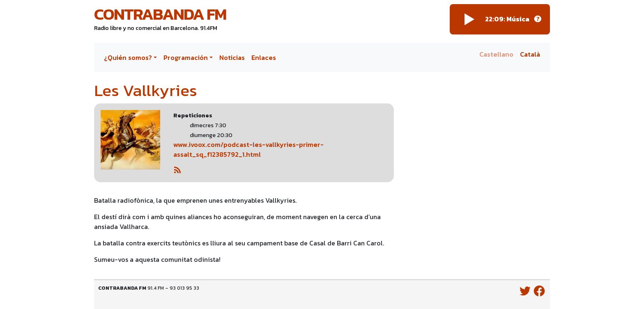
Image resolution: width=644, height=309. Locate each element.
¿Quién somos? (128, 57)
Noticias (232, 57)
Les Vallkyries (146, 90)
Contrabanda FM (160, 14)
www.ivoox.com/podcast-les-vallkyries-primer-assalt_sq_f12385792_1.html (248, 149)
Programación (186, 57)
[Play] (469, 19)
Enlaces (264, 57)
